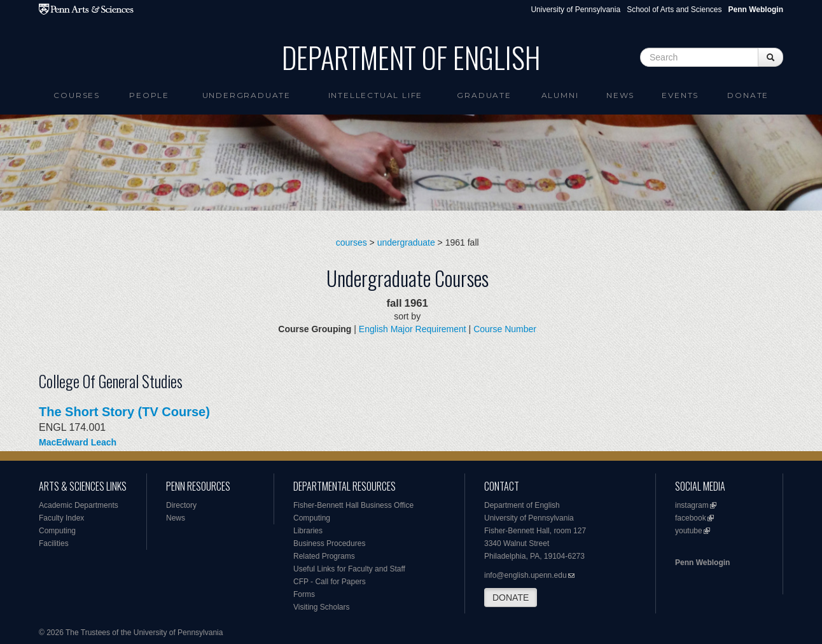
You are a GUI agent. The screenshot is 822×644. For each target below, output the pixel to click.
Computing (57, 531)
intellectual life (376, 95)
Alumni (560, 95)
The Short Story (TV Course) (124, 412)
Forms (304, 594)
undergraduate (406, 242)
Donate (748, 95)
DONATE (511, 598)
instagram (692, 505)
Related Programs (324, 556)
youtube (689, 531)
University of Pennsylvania (575, 10)
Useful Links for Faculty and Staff (349, 569)
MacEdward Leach (78, 442)
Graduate (484, 95)
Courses (77, 95)
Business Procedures (329, 543)
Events (680, 95)
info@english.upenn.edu (526, 575)
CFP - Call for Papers (330, 582)
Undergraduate (247, 95)
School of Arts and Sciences (674, 10)
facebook (691, 518)
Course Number (505, 329)
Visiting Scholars (322, 607)
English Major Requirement (413, 329)
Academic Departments (79, 505)
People (149, 95)
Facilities (54, 543)
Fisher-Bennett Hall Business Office (353, 505)
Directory (181, 505)
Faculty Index (61, 518)
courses (352, 242)
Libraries (308, 531)
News (620, 95)
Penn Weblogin (702, 563)
